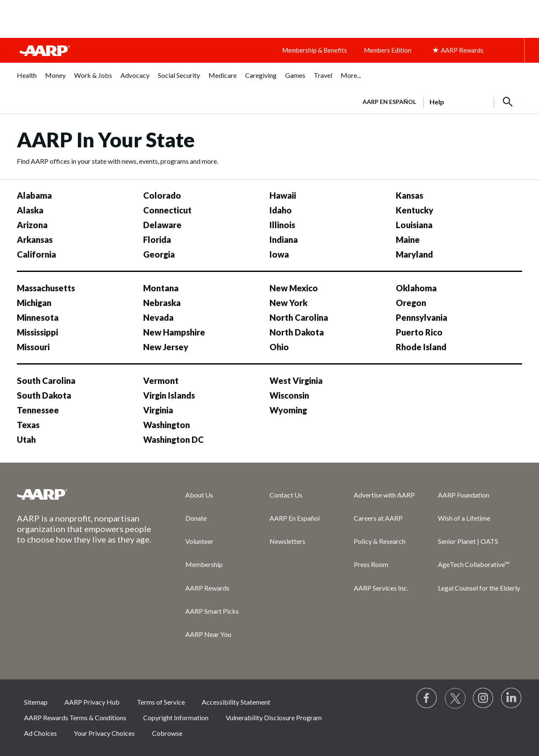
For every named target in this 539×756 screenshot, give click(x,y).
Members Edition (388, 50)
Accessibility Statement (236, 702)
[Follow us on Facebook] (427, 698)
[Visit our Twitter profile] (455, 698)
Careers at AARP (378, 518)
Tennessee (38, 410)
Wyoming (288, 410)
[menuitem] (27, 80)
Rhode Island (421, 347)
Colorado (162, 195)
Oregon (411, 303)
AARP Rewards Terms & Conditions (75, 717)
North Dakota (297, 332)
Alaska (30, 210)
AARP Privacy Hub (92, 702)
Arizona (32, 225)
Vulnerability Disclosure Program (274, 717)
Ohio (279, 347)
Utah (26, 439)
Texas (28, 425)
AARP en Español (389, 102)
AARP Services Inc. (381, 588)
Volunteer (199, 541)
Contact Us (286, 495)
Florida (157, 240)
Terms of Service (161, 702)
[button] (508, 102)
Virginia (158, 410)
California (36, 254)
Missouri (33, 347)
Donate (196, 518)
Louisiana (414, 225)
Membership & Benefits (315, 50)
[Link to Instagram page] (483, 698)
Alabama (34, 195)
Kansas (410, 195)
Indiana (284, 240)
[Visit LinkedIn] (512, 698)
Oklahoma (416, 288)
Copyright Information (176, 717)
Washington (167, 425)
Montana (161, 288)
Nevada (158, 317)
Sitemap (36, 702)
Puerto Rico (419, 332)
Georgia (159, 254)
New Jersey (166, 347)
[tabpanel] (439, 101)
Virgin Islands (169, 395)
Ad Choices (40, 733)
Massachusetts (46, 288)
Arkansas (35, 240)
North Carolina (299, 317)
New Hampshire (174, 332)
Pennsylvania (422, 317)
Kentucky (415, 210)
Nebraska (162, 303)
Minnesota (38, 317)
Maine (408, 240)
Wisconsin (289, 395)
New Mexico (294, 288)
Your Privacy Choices (104, 733)
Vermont (161, 381)
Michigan (34, 303)
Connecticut (167, 210)
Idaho (281, 210)
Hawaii (283, 195)
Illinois (282, 225)
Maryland (414, 254)
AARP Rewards (207, 588)
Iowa (279, 254)
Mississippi (37, 332)
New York (288, 303)
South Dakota (44, 395)
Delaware (162, 225)
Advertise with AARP (384, 495)
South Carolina (46, 381)
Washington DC (173, 439)
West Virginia (296, 381)
